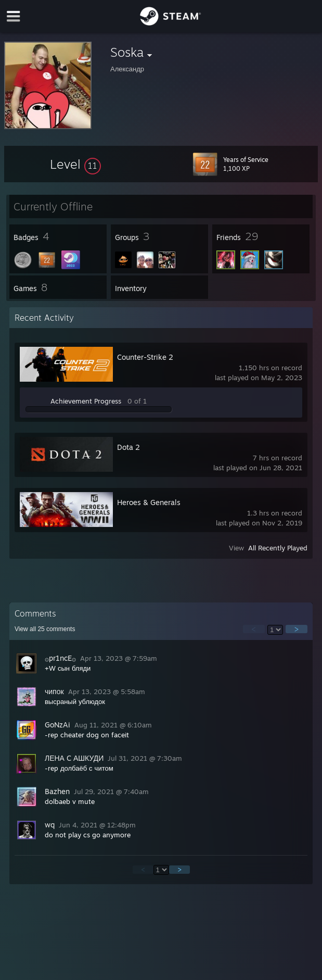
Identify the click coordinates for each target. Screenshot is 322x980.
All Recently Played (278, 548)
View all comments (45, 629)
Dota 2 (128, 447)
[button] (75, 164)
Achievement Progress (86, 401)
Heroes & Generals (149, 502)
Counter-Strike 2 (145, 357)
